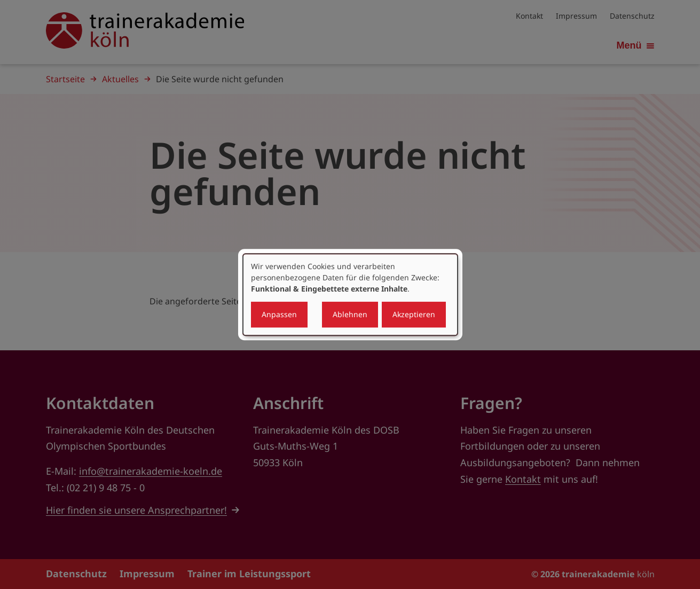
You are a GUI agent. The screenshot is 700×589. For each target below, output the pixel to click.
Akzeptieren (414, 314)
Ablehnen (350, 314)
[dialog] (350, 295)
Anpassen (279, 314)
